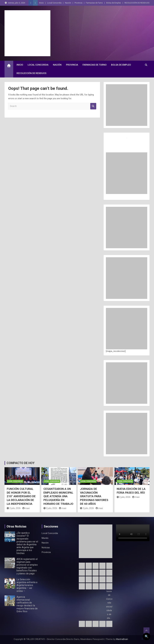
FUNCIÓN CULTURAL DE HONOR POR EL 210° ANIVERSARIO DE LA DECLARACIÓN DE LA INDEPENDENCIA (21, 496)
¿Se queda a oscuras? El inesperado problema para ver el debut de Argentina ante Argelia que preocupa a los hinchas (27, 543)
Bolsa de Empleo (114, 3)
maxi (26, 508)
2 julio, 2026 (14, 508)
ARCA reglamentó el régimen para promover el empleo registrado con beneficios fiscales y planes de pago (27, 566)
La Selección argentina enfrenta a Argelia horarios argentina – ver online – (27, 585)
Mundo (45, 538)
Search (93, 106)
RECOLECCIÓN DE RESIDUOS (137, 3)
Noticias (46, 548)
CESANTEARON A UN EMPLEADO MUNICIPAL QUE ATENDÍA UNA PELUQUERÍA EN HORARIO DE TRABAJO (58, 496)
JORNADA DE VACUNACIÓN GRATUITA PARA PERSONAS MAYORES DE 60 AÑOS (94, 496)
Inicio (41, 3)
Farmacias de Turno (94, 3)
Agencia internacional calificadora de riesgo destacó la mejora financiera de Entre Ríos (27, 604)
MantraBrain (122, 639)
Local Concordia (54, 3)
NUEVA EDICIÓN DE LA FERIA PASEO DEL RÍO (131, 491)
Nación (68, 3)
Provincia (79, 3)
